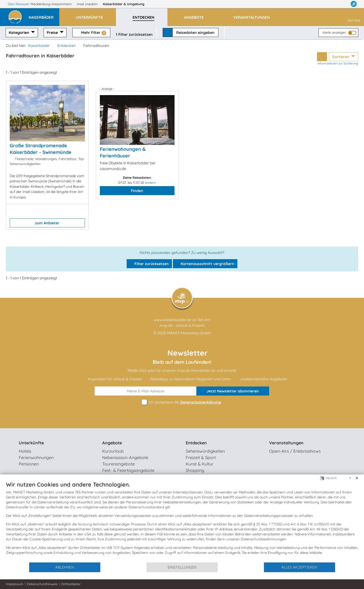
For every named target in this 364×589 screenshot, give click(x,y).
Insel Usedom (88, 4)
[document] (182, 521)
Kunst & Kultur (200, 464)
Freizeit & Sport (201, 458)
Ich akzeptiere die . (182, 402)
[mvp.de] (354, 4)
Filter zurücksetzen (149, 264)
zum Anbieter (47, 223)
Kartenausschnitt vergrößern (205, 264)
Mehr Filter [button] (91, 33)
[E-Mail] (146, 391)
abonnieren (233, 391)
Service (354, 17)
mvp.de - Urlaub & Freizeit (182, 325)
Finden (137, 191)
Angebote (112, 443)
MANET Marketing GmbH (189, 333)
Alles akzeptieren (299, 567)
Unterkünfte (31, 443)
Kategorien (19, 32)
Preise (53, 32)
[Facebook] (335, 4)
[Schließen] (357, 478)
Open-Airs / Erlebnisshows (295, 451)
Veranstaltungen (286, 443)
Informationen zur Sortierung (338, 63)
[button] (44, 15)
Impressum (15, 584)
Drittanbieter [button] (71, 584)
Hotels (25, 451)
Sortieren (341, 57)
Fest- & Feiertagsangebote (128, 470)
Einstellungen (182, 567)
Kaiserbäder (126, 4)
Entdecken (67, 46)
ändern (150, 183)
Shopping (195, 470)
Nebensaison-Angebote (125, 458)
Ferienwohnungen (36, 458)
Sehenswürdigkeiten (205, 451)
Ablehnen (65, 567)
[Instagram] (344, 4)
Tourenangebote (118, 464)
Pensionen (29, 464)
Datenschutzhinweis (42, 584)
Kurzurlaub (113, 451)
